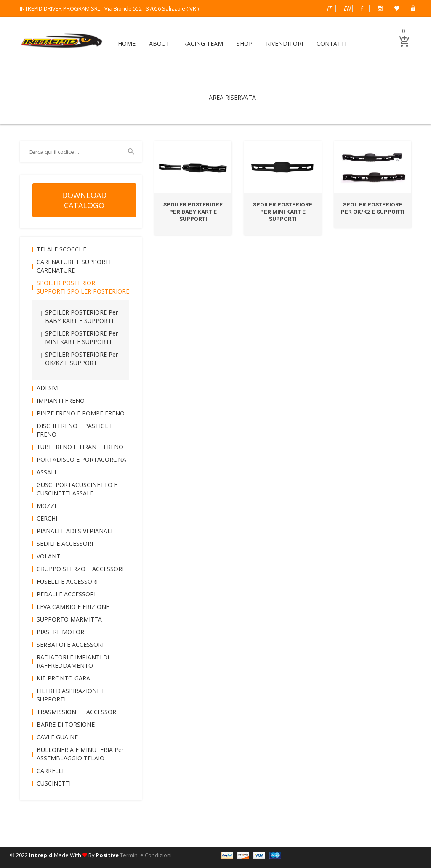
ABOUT (159, 44)
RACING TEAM (203, 44)
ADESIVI (48, 388)
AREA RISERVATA (232, 97)
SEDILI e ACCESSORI (65, 544)
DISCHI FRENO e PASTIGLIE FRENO (75, 430)
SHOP (245, 44)
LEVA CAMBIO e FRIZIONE (73, 607)
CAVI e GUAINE (57, 737)
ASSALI (46, 472)
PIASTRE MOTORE (62, 632)
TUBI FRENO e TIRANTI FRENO (80, 447)
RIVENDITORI (285, 44)
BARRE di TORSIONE (66, 724)
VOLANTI (49, 556)
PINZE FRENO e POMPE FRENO (81, 413)
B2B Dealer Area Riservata (413, 8)
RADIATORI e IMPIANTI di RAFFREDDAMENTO (73, 661)
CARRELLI (50, 771)
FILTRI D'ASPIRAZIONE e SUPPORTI (71, 695)
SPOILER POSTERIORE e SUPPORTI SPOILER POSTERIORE (83, 287)
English (347, 8)
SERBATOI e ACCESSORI (70, 644)
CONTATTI (331, 44)
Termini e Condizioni (146, 855)
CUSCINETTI (54, 783)
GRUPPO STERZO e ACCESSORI (80, 569)
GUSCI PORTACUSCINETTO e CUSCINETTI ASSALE (77, 489)
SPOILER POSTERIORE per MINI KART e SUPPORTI (283, 212)
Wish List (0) (397, 8)
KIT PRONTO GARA (63, 678)
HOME (127, 44)
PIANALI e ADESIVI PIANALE (75, 531)
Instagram (380, 8)
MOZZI (46, 506)
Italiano (329, 8)
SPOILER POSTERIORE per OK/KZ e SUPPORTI (373, 208)
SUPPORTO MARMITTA (69, 619)
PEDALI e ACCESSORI (66, 594)
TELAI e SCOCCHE (61, 249)
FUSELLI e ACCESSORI (67, 581)
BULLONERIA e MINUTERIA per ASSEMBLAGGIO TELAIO (80, 754)
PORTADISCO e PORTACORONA (81, 459)
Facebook (362, 8)
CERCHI (47, 518)
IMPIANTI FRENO (61, 401)
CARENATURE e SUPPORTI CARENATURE (74, 266)
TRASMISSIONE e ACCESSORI (77, 712)
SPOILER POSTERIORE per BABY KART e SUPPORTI (193, 212)
